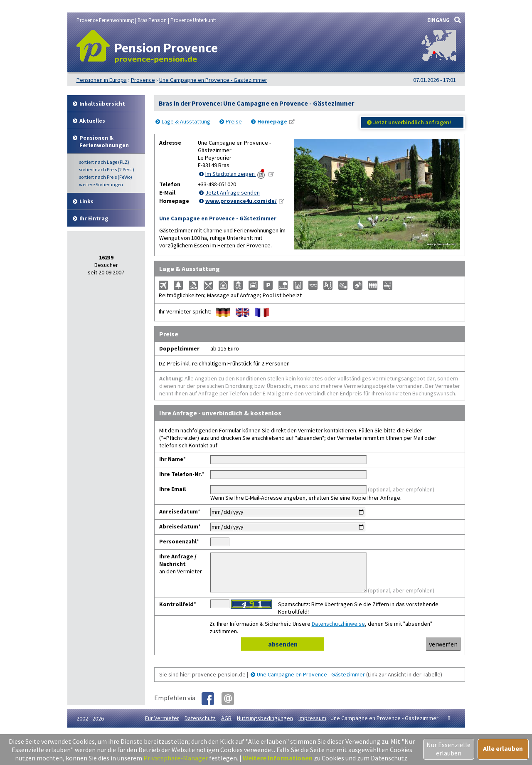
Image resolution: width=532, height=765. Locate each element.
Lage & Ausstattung (186, 121)
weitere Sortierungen (101, 184)
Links (86, 201)
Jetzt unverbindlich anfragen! (412, 122)
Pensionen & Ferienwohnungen (104, 141)
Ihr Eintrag (94, 218)
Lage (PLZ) (104, 162)
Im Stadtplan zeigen (236, 174)
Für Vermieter (162, 726)
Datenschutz (200, 726)
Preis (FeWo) (106, 177)
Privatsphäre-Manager (176, 758)
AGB (226, 726)
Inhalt (102, 104)
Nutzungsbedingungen (265, 726)
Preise (234, 121)
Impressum (312, 726)
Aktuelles (92, 121)
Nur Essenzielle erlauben (448, 749)
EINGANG (438, 20)
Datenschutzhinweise (338, 631)
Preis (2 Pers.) (107, 169)
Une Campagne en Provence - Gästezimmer (311, 682)
